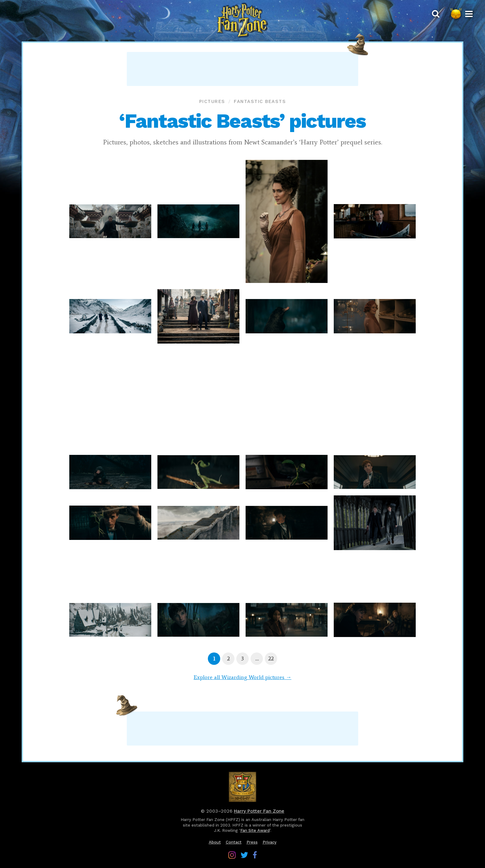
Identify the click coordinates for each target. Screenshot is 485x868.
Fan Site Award (255, 830)
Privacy (270, 842)
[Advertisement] (242, 69)
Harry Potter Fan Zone (259, 811)
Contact (234, 842)
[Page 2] (228, 659)
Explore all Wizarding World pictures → (242, 677)
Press (252, 842)
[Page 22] (271, 659)
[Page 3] (242, 659)
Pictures (212, 101)
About (215, 842)
